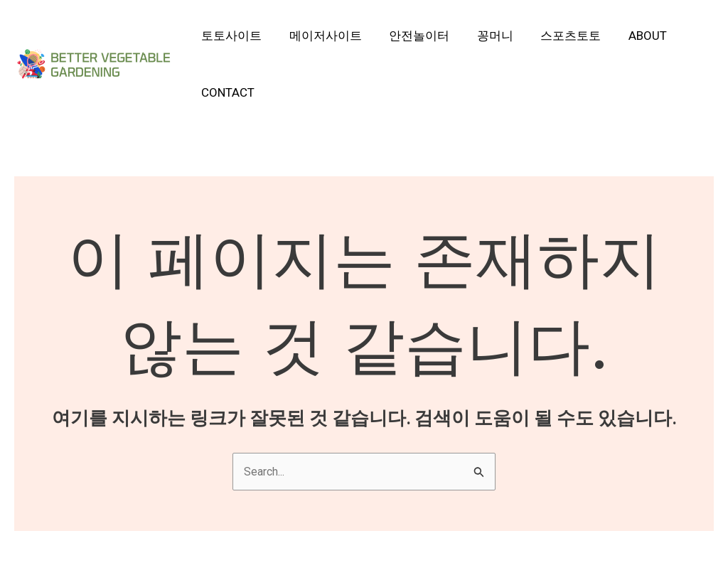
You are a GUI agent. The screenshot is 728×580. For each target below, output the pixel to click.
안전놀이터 (411, 36)
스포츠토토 (556, 36)
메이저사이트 (321, 36)
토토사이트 (230, 36)
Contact (226, 92)
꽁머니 (484, 36)
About (630, 36)
